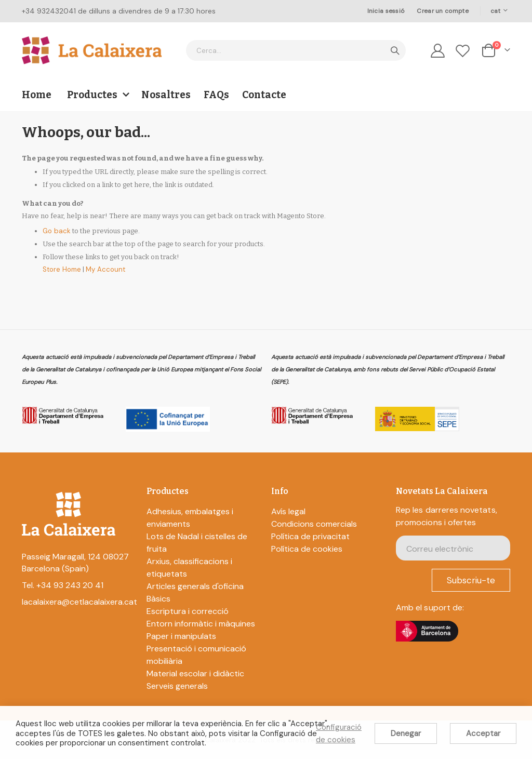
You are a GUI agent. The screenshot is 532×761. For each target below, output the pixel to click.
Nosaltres (166, 95)
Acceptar (483, 733)
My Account (113, 276)
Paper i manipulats (181, 638)
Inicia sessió (386, 11)
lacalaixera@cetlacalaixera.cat (79, 604)
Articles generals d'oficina (195, 588)
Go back (57, 237)
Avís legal (288, 513)
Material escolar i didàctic (195, 675)
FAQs (216, 95)
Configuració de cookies (339, 733)
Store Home (64, 276)
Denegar (406, 733)
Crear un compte (442, 11)
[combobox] (296, 50)
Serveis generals (177, 687)
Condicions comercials (314, 525)
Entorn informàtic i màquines (201, 625)
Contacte (264, 95)
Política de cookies (307, 550)
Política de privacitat (310, 538)
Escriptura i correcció (188, 613)
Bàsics (158, 600)
